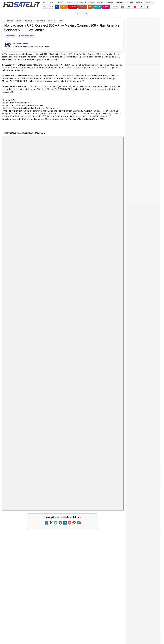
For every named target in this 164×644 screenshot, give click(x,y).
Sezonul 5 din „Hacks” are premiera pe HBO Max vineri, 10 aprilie (141, 103)
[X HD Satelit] (147, 7)
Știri (51, 3)
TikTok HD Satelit (143, 311)
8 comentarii (11, 36)
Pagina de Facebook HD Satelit (143, 282)
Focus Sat (83, 7)
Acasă (45, 3)
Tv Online (139, 3)
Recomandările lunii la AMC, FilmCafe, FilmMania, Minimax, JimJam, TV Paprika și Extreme (88, 481)
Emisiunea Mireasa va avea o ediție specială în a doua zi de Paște (143, 40)
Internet (9, 21)
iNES (90, 7)
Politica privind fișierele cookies (143, 386)
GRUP (129, 7)
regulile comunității (38, 356)
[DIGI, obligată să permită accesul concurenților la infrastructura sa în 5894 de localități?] (52, 514)
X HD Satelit (143, 317)
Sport (19, 21)
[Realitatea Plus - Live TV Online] (114, 514)
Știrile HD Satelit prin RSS (143, 331)
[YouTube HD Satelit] (135, 7)
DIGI (57, 7)
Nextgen (97, 7)
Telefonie (130, 3)
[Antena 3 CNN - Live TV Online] (52, 540)
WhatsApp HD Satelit (143, 299)
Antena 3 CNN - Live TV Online (24, 535)
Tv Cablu (52, 21)
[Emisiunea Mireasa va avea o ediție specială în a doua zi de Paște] (143, 54)
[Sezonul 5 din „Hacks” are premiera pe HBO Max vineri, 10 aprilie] (143, 116)
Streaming (101, 3)
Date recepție (90, 3)
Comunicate (60, 3)
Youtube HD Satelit (143, 305)
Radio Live (149, 3)
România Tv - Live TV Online (84, 535)
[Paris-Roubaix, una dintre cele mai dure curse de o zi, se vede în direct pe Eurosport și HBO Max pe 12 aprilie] (143, 87)
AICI (48, 339)
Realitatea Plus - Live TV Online (86, 510)
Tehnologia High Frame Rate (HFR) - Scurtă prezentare (86, 454)
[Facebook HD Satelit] (122, 7)
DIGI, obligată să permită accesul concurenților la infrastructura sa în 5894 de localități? (27, 512)
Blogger (100, 557)
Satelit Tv (79, 3)
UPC (60, 21)
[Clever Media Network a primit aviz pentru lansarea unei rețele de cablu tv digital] (52, 458)
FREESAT (139, 353)
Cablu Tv (70, 3)
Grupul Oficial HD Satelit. (46, 359)
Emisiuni (110, 3)
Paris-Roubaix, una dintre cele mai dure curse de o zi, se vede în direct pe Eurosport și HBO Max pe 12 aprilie (142, 72)
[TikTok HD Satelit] (141, 7)
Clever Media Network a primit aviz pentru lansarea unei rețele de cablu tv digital (27, 456)
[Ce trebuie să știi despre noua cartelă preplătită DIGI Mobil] (114, 427)
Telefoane (29, 21)
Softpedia (7, 114)
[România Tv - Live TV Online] (114, 540)
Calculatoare (48, 7)
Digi (131, 353)
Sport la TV (120, 3)
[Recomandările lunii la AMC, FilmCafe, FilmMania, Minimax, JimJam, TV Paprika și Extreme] (114, 483)
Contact (115, 7)
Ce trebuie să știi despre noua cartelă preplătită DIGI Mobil (86, 423)
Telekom (106, 7)
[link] (32, 432)
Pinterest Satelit (143, 323)
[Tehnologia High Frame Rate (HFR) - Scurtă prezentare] (114, 458)
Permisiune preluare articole (143, 379)
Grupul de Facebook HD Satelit (143, 291)
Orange (64, 7)
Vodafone (73, 7)
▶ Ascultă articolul (27, 36)
